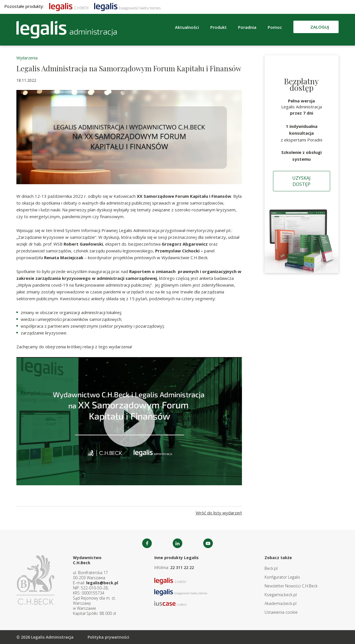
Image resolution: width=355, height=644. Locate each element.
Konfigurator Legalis (282, 577)
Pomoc (275, 27)
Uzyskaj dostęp (301, 181)
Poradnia (247, 27)
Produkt (218, 27)
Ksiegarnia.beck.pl (281, 595)
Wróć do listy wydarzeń (219, 513)
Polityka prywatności (108, 637)
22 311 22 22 (182, 567)
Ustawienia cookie (281, 612)
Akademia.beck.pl (281, 603)
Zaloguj (320, 27)
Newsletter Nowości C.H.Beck (291, 586)
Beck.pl (271, 568)
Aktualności (187, 27)
